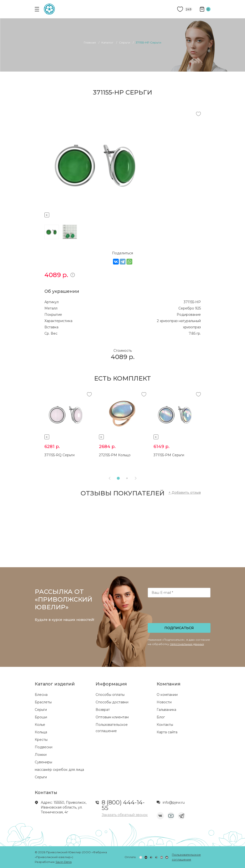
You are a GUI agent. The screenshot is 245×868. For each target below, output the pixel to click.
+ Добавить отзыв (185, 493)
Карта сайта (167, 732)
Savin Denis (64, 862)
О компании (167, 695)
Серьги (41, 710)
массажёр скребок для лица (59, 770)
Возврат (103, 710)
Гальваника (166, 710)
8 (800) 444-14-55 (123, 805)
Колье (40, 725)
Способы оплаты (110, 695)
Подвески (44, 747)
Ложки (41, 755)
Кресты (41, 740)
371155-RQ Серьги (59, 455)
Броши (41, 717)
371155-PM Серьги (169, 455)
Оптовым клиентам (112, 717)
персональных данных (187, 644)
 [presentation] (110, 478)
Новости (164, 702)
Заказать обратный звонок (125, 815)
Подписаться (179, 628)
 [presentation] (136, 478)
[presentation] (179, 612)
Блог (161, 717)
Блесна (41, 695)
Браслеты (43, 702)
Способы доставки (112, 702)
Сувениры (43, 762)
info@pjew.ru (174, 802)
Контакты (165, 725)
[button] (118, 478)
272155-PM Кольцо (115, 455)
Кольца (41, 732)
